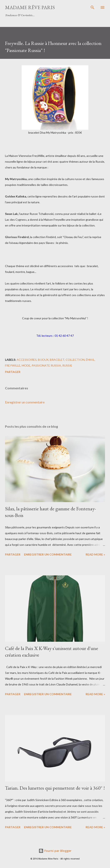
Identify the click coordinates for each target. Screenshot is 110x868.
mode (26, 365)
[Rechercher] (92, 7)
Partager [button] (13, 372)
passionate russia (46, 365)
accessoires (27, 360)
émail (90, 360)
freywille (13, 365)
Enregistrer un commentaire (25, 402)
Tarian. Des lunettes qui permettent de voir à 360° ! (55, 788)
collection (75, 360)
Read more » (95, 554)
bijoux (43, 360)
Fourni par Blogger (55, 851)
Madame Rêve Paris (30, 7)
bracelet (57, 360)
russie (67, 365)
